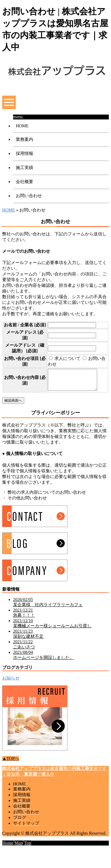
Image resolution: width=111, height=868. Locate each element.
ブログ (20, 827)
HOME (22, 126)
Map (19, 853)
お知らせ (11, 688)
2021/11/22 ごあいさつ (24, 654)
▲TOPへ (11, 768)
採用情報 (24, 153)
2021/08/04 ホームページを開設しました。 (44, 665)
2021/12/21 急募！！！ (24, 622)
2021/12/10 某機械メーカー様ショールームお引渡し (52, 633)
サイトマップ (26, 833)
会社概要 (24, 182)
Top (28, 853)
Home (8, 853)
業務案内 (24, 139)
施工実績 (24, 168)
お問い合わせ (29, 196)
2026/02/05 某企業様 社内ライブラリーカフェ (48, 612)
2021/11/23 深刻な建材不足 (28, 643)
